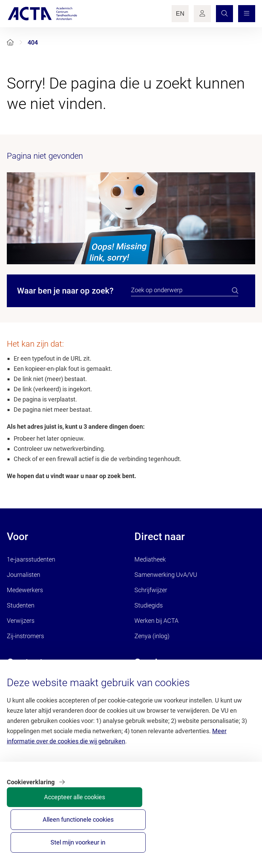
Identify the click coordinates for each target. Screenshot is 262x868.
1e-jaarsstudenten (31, 559)
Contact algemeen (31, 685)
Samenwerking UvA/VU (166, 575)
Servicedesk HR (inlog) (164, 701)
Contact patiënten (31, 701)
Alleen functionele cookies (178, 836)
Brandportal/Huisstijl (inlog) (171, 685)
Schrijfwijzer (151, 590)
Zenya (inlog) (152, 636)
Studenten (21, 605)
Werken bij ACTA (156, 621)
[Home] (10, 42)
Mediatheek (150, 559)
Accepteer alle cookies (126, 836)
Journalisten (24, 575)
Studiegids (149, 605)
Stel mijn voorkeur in (229, 836)
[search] (235, 290)
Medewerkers (25, 590)
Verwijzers (21, 621)
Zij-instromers (25, 636)
